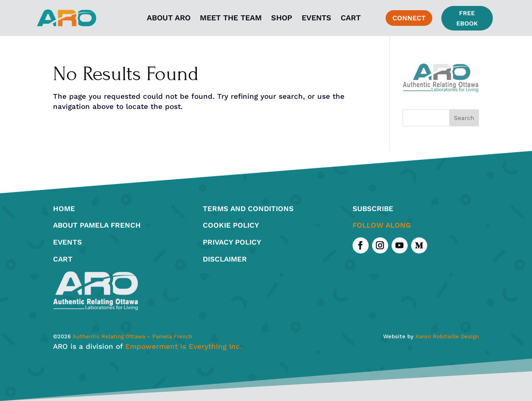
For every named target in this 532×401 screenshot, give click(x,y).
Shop (282, 18)
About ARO (169, 18)
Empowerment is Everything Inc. (184, 346)
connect (409, 18)
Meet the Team (231, 18)
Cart (351, 18)
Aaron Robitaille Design (447, 336)
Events (316, 18)
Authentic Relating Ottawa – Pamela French (132, 336)
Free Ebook (467, 18)
